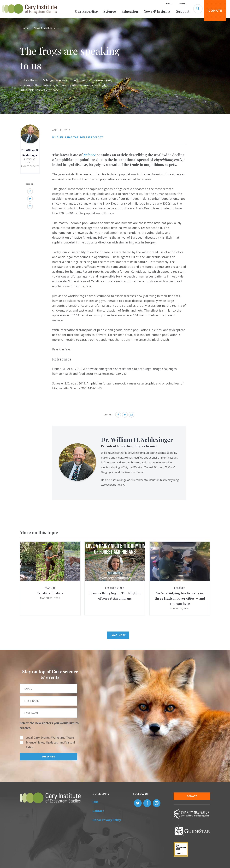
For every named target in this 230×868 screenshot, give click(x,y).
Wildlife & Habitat (65, 137)
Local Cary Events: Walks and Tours (50, 738)
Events (183, 3)
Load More (118, 635)
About (169, 3)
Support (183, 11)
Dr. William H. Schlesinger (137, 439)
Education (130, 11)
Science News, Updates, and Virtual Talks (50, 745)
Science (110, 11)
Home (25, 28)
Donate (215, 11)
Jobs (95, 802)
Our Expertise (86, 11)
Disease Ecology (92, 137)
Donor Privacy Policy (107, 820)
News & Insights (157, 11)
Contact (98, 811)
